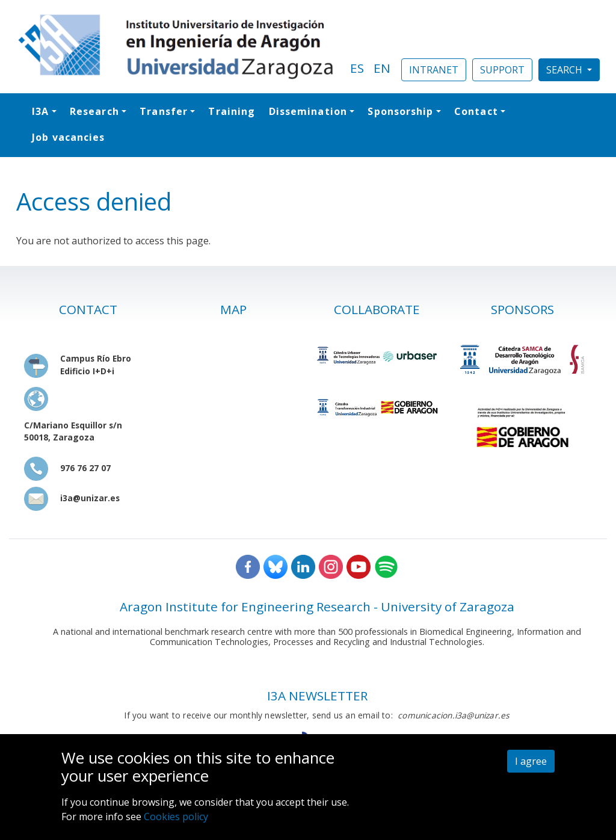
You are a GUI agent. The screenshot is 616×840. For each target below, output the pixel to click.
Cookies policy (176, 817)
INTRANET (434, 70)
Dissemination (308, 111)
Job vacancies (68, 137)
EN (382, 68)
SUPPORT (502, 70)
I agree (531, 761)
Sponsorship (400, 111)
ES (357, 68)
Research (94, 111)
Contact (476, 111)
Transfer (164, 111)
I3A (40, 111)
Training (232, 111)
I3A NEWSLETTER (317, 696)
